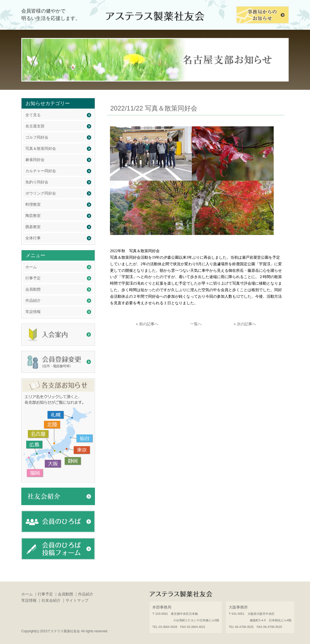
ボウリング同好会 (41, 193)
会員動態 (33, 289)
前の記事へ (149, 324)
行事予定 (33, 278)
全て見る (33, 115)
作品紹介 (33, 300)
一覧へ (196, 324)
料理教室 (33, 204)
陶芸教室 (33, 216)
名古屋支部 (35, 126)
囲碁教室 (33, 227)
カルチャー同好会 (41, 171)
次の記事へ (246, 324)
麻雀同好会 (35, 160)
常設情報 (33, 312)
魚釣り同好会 (37, 182)
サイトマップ (77, 600)
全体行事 (33, 238)
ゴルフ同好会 (37, 137)
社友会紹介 (51, 600)
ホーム (31, 267)
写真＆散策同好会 (41, 148)
